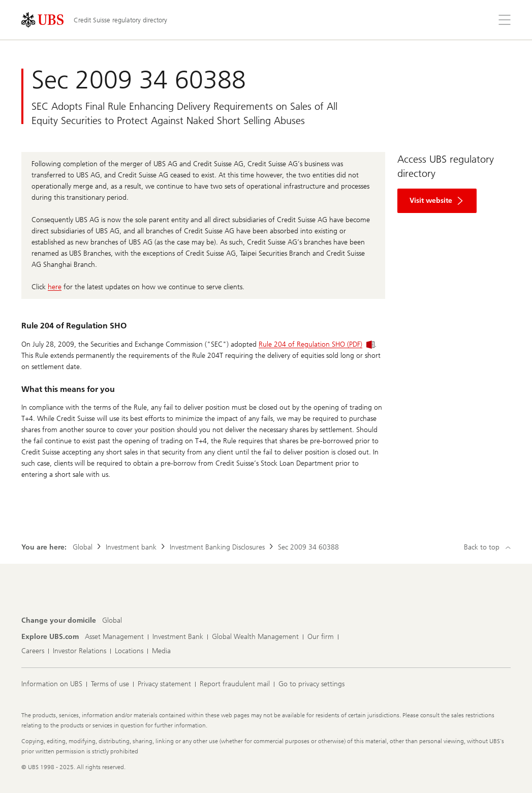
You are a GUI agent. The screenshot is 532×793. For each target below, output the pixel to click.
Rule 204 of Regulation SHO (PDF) (317, 344)
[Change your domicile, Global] (112, 621)
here (55, 287)
